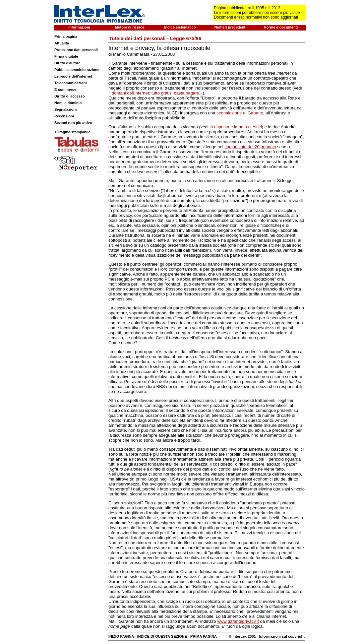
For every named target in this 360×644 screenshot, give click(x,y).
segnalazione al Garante (240, 113)
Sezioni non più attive (73, 123)
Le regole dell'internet (73, 76)
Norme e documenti (281, 27)
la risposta (219, 127)
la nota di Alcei (248, 127)
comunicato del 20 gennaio (250, 147)
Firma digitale (66, 56)
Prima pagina (66, 36)
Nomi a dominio (68, 103)
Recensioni (64, 116)
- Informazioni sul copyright (280, 636)
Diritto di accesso (70, 96)
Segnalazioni (65, 109)
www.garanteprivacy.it (238, 621)
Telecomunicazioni (71, 83)
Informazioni (79, 27)
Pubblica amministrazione (77, 70)
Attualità (62, 43)
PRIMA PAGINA (204, 636)
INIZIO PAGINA (121, 636)
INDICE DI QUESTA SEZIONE (162, 636)
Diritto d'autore (67, 63)
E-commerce (65, 90)
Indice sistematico (180, 27)
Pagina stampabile (72, 132)
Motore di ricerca (130, 27)
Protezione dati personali (76, 50)
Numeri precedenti (231, 27)
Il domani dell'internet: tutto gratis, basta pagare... (155, 93)
